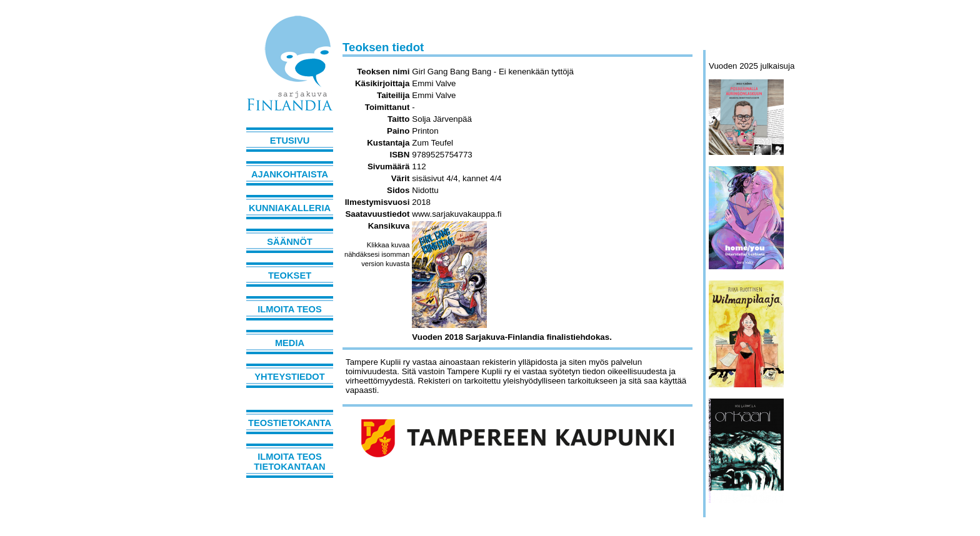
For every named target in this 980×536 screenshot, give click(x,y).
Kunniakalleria (290, 208)
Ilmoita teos (290, 309)
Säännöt (289, 242)
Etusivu (290, 141)
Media (290, 343)
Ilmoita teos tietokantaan (289, 462)
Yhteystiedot (289, 377)
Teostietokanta (290, 423)
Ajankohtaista (290, 174)
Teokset (290, 275)
